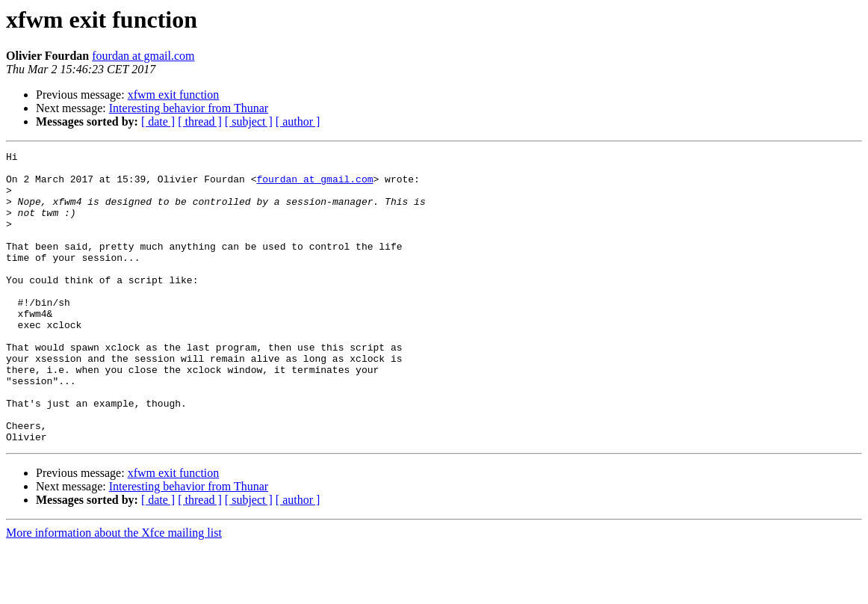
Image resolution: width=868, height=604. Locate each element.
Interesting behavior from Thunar (189, 108)
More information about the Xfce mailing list (114, 591)
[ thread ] (200, 121)
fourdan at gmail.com (143, 56)
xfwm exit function (174, 95)
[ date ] (158, 121)
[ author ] (298, 121)
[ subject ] (249, 121)
